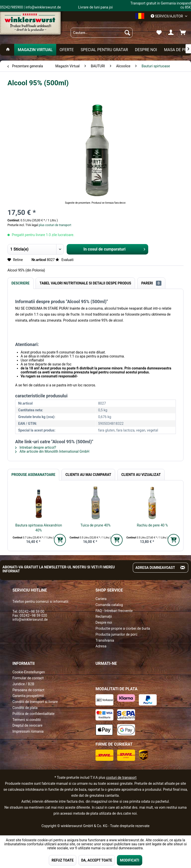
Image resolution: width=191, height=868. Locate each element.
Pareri (151, 283)
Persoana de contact (28, 690)
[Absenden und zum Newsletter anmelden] (183, 568)
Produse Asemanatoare (33, 475)
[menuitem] (102, 33)
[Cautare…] (102, 33)
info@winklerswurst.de (30, 619)
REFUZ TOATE (62, 860)
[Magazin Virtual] (35, 50)
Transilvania (105, 640)
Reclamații (104, 616)
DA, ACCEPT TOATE (96, 860)
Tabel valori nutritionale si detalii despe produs (85, 283)
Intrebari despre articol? (36, 447)
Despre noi (104, 622)
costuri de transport (121, 778)
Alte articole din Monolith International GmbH (52, 451)
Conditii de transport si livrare (35, 702)
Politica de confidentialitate (33, 714)
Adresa (101, 646)
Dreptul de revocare (27, 725)
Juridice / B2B (23, 684)
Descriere (21, 283)
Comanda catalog (109, 605)
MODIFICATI (129, 860)
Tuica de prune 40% (95, 525)
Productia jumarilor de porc (117, 634)
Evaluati (64, 260)
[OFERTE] (67, 50)
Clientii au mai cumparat (88, 475)
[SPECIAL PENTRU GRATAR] (104, 50)
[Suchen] (127, 33)
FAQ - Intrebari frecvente (114, 611)
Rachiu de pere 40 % (152, 525)
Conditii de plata (25, 708)
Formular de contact (28, 678)
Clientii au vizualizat (141, 475)
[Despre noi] (146, 50)
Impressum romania (28, 731)
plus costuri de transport (55, 225)
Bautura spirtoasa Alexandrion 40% (39, 528)
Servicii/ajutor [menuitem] (167, 16)
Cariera (101, 599)
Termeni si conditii (27, 720)
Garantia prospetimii (28, 696)
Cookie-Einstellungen (29, 672)
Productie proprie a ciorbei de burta (123, 628)
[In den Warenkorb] (60, 540)
